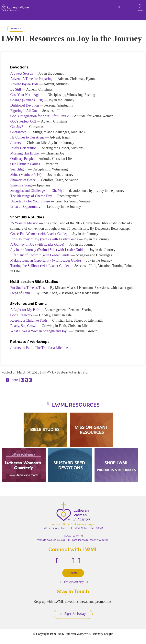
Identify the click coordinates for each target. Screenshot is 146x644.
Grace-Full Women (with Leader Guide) (39, 234)
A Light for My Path (25, 310)
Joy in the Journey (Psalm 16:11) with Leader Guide (47, 250)
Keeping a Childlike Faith (28, 320)
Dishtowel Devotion (25, 105)
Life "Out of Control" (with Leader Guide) (40, 255)
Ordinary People (22, 159)
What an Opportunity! (26, 207)
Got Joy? (17, 127)
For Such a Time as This (27, 288)
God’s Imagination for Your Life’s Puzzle (39, 116)
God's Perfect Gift (23, 121)
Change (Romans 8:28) (27, 100)
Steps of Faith (20, 293)
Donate (73, 573)
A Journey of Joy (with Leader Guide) (37, 244)
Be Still (16, 89)
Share (12, 380)
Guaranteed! (19, 132)
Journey (16, 143)
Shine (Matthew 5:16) (26, 175)
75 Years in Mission (24, 223)
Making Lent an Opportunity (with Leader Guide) (45, 260)
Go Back (16, 29)
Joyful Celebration (23, 148)
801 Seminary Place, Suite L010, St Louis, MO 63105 (73, 528)
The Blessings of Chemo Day (31, 196)
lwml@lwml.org (72, 582)
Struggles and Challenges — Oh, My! (37, 191)
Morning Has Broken (25, 153)
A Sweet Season (22, 73)
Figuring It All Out (24, 111)
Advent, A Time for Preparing (31, 79)
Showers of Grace (23, 180)
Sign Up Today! (73, 614)
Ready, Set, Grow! (23, 326)
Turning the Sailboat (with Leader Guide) (40, 266)
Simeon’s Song (21, 185)
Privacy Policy (71, 536)
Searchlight (18, 169)
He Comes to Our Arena (27, 137)
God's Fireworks (22, 315)
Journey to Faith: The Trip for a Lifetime (39, 348)
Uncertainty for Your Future (30, 201)
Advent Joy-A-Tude (24, 84)
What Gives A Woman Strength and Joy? (39, 331)
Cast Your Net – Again (26, 95)
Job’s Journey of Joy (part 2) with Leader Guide (44, 239)
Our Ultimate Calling (25, 164)
